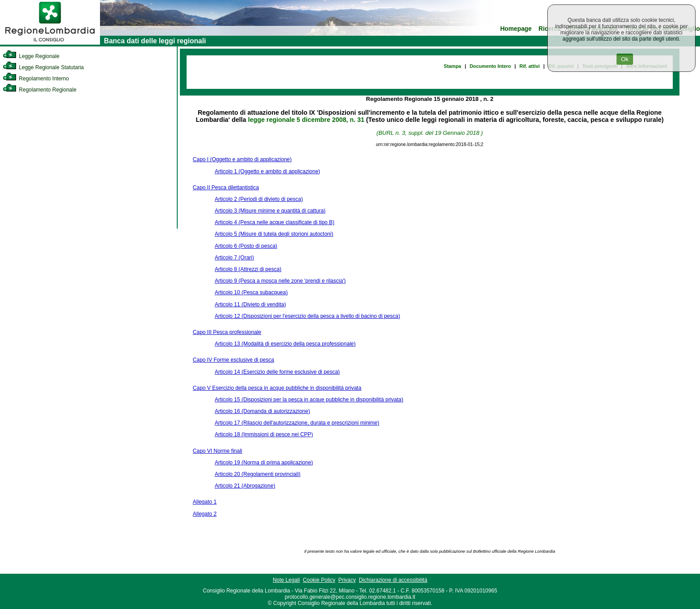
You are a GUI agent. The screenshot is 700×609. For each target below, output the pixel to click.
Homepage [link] (516, 29)
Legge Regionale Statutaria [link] (43, 67)
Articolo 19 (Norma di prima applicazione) (264, 463)
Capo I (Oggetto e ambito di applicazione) (242, 159)
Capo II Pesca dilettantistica (226, 188)
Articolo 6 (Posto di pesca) (246, 246)
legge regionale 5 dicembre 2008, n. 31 (306, 120)
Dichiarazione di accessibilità (393, 580)
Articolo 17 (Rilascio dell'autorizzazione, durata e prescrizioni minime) (297, 423)
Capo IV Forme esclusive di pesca (233, 360)
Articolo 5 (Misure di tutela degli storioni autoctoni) (274, 234)
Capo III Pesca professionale (227, 332)
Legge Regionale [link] (31, 56)
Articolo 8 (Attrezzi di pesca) (248, 269)
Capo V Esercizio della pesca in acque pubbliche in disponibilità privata (277, 388)
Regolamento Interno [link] (36, 79)
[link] (50, 43)
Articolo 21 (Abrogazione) (245, 486)
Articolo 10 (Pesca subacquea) (251, 292)
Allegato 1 (205, 502)
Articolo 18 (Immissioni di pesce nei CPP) (264, 434)
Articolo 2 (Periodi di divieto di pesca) (259, 199)
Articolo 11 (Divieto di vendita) (250, 304)
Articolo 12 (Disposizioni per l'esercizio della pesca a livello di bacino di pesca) (307, 316)
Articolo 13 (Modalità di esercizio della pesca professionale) (285, 344)
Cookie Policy (319, 580)
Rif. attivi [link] (529, 66)
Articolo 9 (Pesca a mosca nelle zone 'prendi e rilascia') (280, 281)
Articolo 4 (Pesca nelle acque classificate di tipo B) (275, 222)
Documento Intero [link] (490, 66)
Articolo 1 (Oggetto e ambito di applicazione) (267, 171)
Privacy (347, 580)
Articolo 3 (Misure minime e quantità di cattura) (270, 211)
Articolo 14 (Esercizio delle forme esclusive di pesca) (277, 372)
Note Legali (286, 580)
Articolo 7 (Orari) (234, 258)
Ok (625, 59)
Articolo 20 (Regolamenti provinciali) (258, 474)
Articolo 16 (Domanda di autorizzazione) (262, 411)
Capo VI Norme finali (218, 451)
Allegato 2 (205, 514)
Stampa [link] (452, 66)
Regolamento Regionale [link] (40, 90)
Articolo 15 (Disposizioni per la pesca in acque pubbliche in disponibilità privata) (309, 400)
